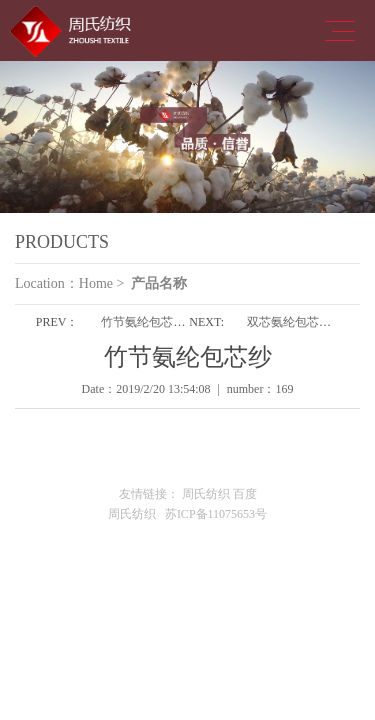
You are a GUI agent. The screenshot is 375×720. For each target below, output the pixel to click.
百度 (245, 494)
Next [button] (323, 137)
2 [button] (203, 233)
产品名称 (159, 283)
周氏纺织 (206, 494)
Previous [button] (53, 137)
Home (96, 283)
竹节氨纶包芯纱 (143, 322)
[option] (187, 137)
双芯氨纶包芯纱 (289, 322)
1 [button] (173, 233)
